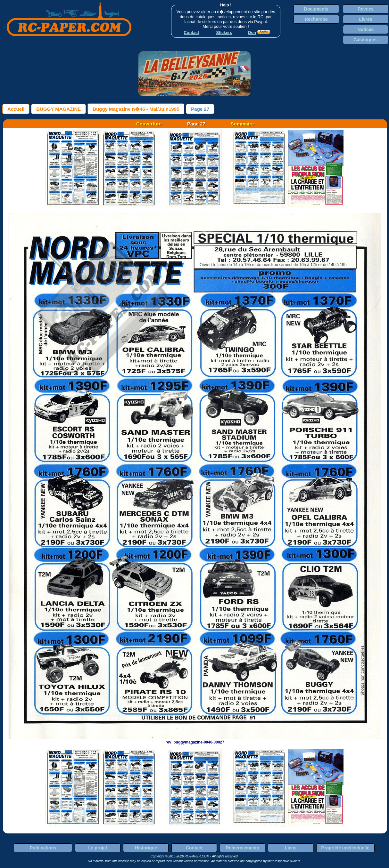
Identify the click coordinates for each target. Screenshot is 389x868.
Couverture (149, 124)
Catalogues (365, 40)
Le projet (98, 848)
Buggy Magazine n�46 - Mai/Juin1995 (136, 109)
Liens (291, 848)
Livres (365, 19)
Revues (366, 9)
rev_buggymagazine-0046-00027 (195, 740)
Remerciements (242, 848)
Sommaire (242, 124)
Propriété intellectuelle (345, 848)
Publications (43, 848)
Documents (316, 9)
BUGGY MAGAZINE (58, 109)
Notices (366, 29)
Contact (194, 848)
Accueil (16, 109)
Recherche (316, 19)
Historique (146, 848)
